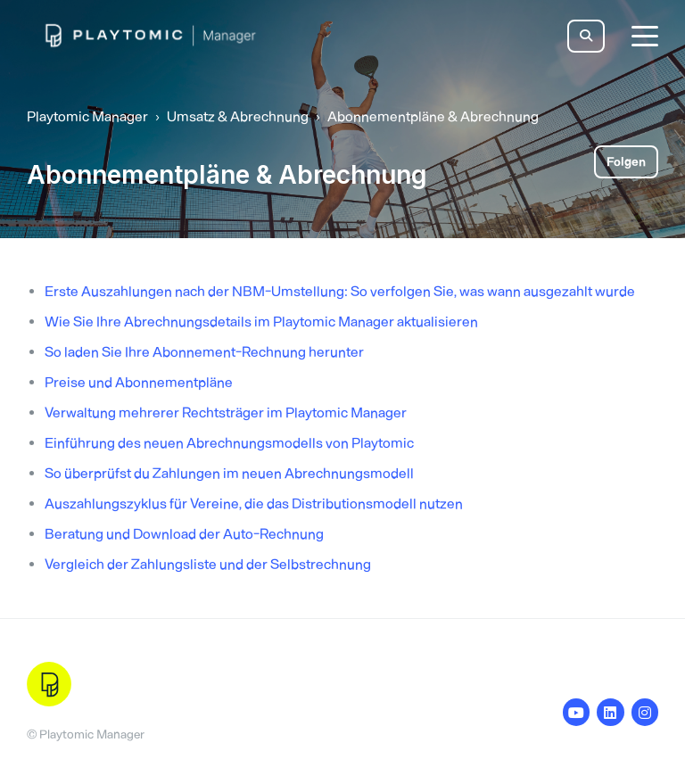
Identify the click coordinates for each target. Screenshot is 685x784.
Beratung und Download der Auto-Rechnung (184, 534)
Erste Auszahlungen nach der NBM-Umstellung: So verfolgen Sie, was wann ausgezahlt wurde (340, 291)
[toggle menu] (645, 36)
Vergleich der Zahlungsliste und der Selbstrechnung (208, 564)
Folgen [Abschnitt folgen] (626, 162)
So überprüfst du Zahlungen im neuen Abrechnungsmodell (229, 473)
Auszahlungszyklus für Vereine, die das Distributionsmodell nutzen (254, 503)
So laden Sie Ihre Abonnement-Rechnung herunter (204, 352)
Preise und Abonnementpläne (139, 382)
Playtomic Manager (87, 116)
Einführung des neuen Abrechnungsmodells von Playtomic (229, 443)
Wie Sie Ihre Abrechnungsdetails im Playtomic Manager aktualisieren (261, 322)
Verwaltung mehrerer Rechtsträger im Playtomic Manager (226, 413)
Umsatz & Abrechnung (238, 116)
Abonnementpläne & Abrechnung (433, 116)
